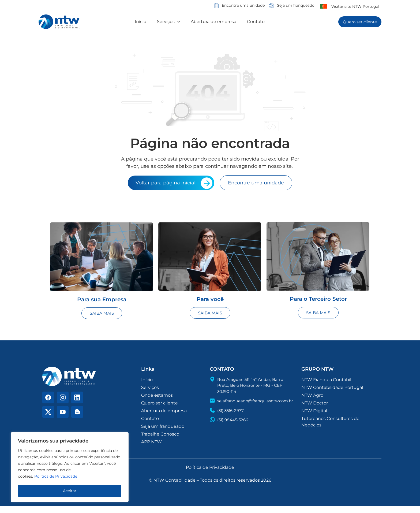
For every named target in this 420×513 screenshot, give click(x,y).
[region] (70, 468)
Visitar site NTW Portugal (355, 6)
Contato (256, 22)
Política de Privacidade (56, 477)
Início (140, 22)
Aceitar (70, 491)
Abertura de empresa (213, 22)
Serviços (168, 22)
